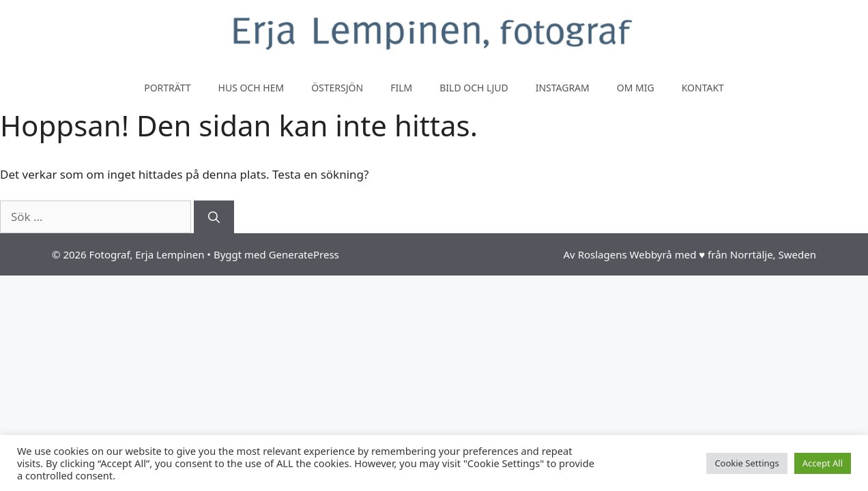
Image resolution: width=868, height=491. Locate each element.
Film (401, 88)
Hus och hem (251, 88)
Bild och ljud (474, 88)
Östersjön (337, 88)
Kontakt (703, 88)
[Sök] (214, 217)
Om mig (636, 88)
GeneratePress (304, 254)
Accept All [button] (823, 463)
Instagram (563, 88)
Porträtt (167, 88)
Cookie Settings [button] (747, 463)
